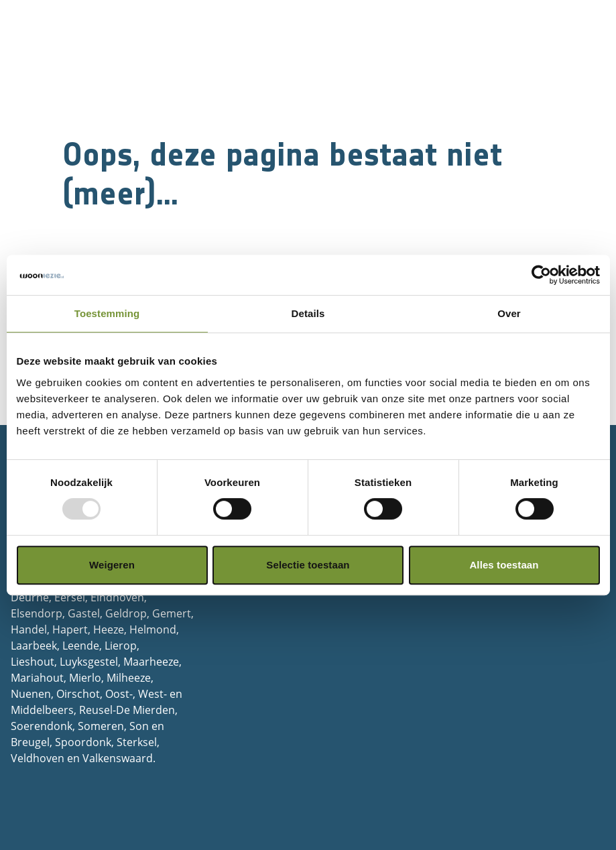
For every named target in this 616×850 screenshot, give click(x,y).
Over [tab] (509, 313)
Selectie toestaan (308, 565)
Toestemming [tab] (107, 313)
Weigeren (112, 565)
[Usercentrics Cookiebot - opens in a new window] (541, 275)
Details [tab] (308, 313)
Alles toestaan (504, 565)
